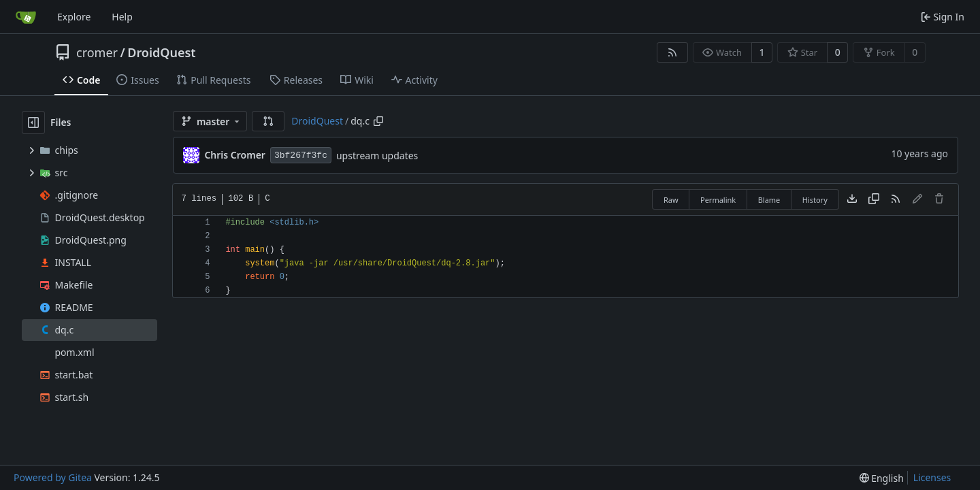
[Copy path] (378, 121)
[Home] (26, 17)
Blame (769, 200)
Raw (671, 200)
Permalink (718, 200)
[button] (268, 121)
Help (122, 17)
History (815, 200)
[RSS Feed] (672, 52)
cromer (97, 52)
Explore (74, 17)
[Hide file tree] (33, 122)
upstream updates (377, 156)
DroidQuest (161, 52)
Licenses (932, 477)
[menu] (882, 478)
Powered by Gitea (53, 477)
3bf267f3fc (301, 156)
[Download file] (852, 199)
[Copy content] (874, 199)
